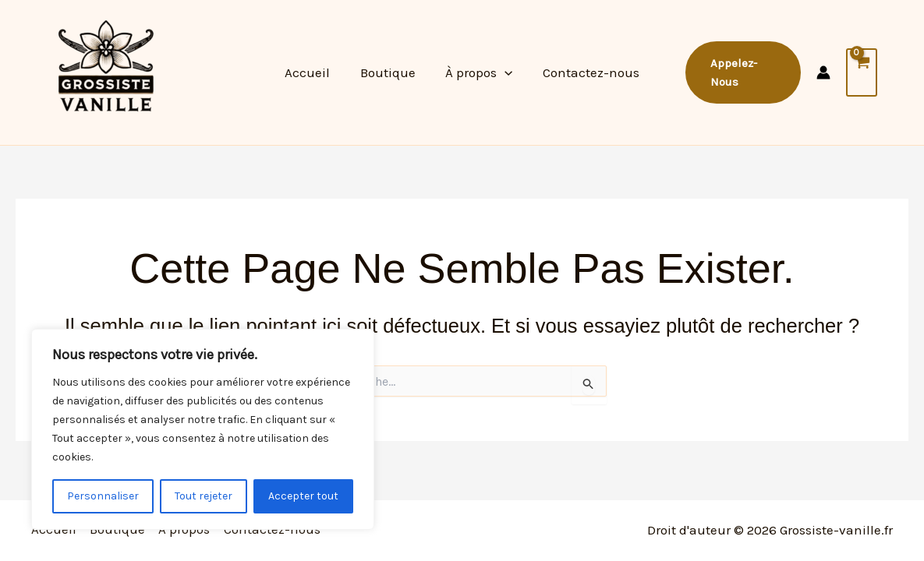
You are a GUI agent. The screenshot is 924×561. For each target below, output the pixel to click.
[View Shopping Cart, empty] (861, 72)
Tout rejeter (204, 496)
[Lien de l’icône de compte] (823, 72)
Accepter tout (303, 496)
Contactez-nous (586, 72)
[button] (503, 73)
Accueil (313, 72)
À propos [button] (477, 73)
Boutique (389, 72)
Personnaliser (103, 496)
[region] (203, 429)
